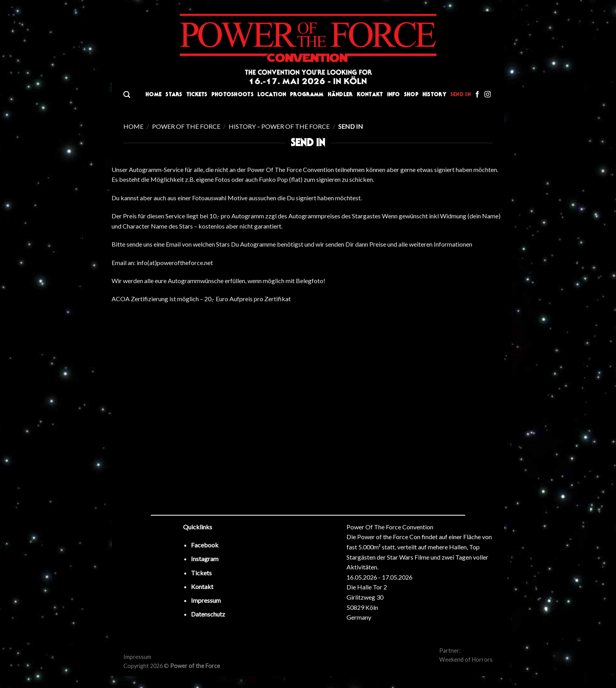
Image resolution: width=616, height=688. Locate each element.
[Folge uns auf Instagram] (488, 95)
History (434, 94)
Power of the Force (186, 126)
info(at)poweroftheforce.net (175, 263)
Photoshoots (232, 94)
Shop (411, 94)
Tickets (197, 94)
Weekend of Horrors (466, 660)
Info (393, 94)
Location (272, 94)
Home (153, 94)
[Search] (127, 95)
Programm (307, 94)
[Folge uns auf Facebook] (477, 95)
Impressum (137, 657)
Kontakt (370, 94)
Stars (174, 94)
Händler (340, 94)
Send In (460, 94)
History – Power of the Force (279, 126)
